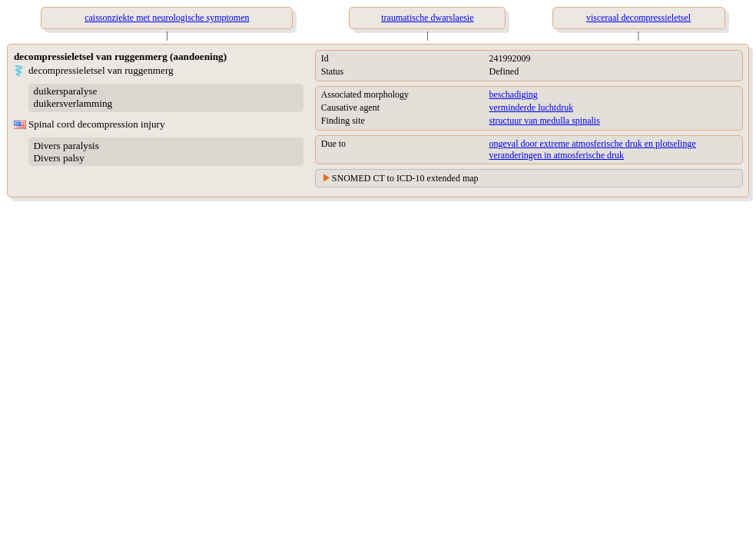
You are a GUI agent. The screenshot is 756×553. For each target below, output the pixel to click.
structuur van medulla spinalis (545, 121)
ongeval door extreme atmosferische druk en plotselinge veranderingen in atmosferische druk (593, 149)
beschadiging (514, 94)
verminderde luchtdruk (532, 108)
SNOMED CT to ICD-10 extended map (405, 178)
